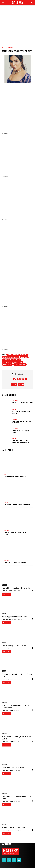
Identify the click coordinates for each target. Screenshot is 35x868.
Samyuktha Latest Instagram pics (13, 362)
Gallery (15, 401)
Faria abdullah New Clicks (13, 768)
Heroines (11, 47)
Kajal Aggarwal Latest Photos (15, 617)
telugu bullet (7, 364)
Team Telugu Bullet (20, 379)
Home (3, 47)
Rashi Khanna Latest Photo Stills (16, 588)
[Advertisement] (17, 25)
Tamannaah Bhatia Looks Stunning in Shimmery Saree (21, 441)
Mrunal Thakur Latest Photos (14, 828)
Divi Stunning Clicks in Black (14, 646)
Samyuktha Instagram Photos (12, 360)
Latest (4, 614)
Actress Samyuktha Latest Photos (17, 355)
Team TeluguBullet (7, 590)
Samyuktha (24, 357)
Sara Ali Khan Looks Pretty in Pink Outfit (22, 422)
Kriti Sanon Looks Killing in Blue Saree (21, 412)
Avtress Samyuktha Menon (10, 357)
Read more (6, 594)
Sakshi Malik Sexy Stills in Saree (21, 432)
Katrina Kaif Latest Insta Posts (22, 403)
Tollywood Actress (20, 364)
